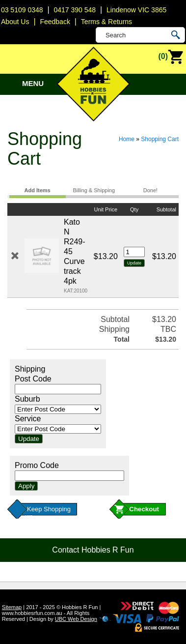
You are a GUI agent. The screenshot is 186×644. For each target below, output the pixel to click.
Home (127, 139)
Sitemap (12, 607)
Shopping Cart (160, 139)
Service (28, 419)
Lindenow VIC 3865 (136, 10)
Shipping (30, 369)
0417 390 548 (75, 10)
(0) (171, 57)
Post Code (33, 379)
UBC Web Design (76, 619)
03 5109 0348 (22, 10)
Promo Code (37, 465)
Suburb (27, 399)
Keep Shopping (49, 509)
